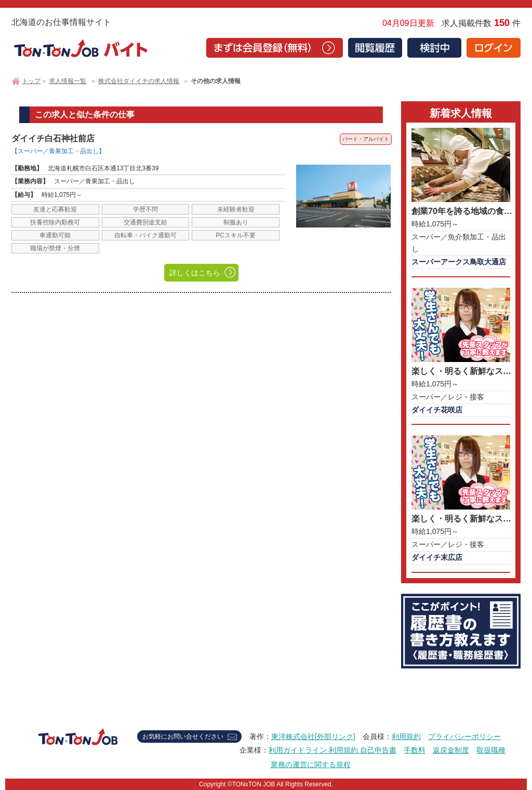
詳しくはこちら (195, 273)
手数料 (415, 750)
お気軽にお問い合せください (183, 737)
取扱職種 (491, 750)
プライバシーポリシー (464, 737)
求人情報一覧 (68, 81)
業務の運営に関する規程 (311, 765)
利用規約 (406, 737)
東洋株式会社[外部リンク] (313, 737)
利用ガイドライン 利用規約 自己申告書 (332, 750)
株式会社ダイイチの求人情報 (139, 81)
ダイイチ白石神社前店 (53, 138)
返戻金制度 (451, 750)
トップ (31, 81)
